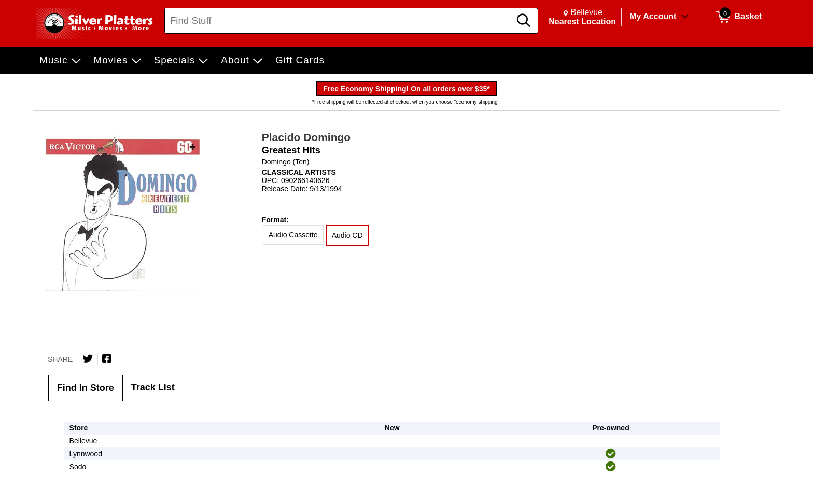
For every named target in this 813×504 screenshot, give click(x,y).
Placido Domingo (306, 137)
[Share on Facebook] (107, 359)
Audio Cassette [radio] (293, 235)
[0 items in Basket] (738, 17)
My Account (653, 16)
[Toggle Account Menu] (685, 17)
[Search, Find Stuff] (339, 21)
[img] (611, 454)
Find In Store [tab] (86, 388)
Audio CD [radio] (347, 235)
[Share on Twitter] (88, 359)
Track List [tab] (153, 387)
